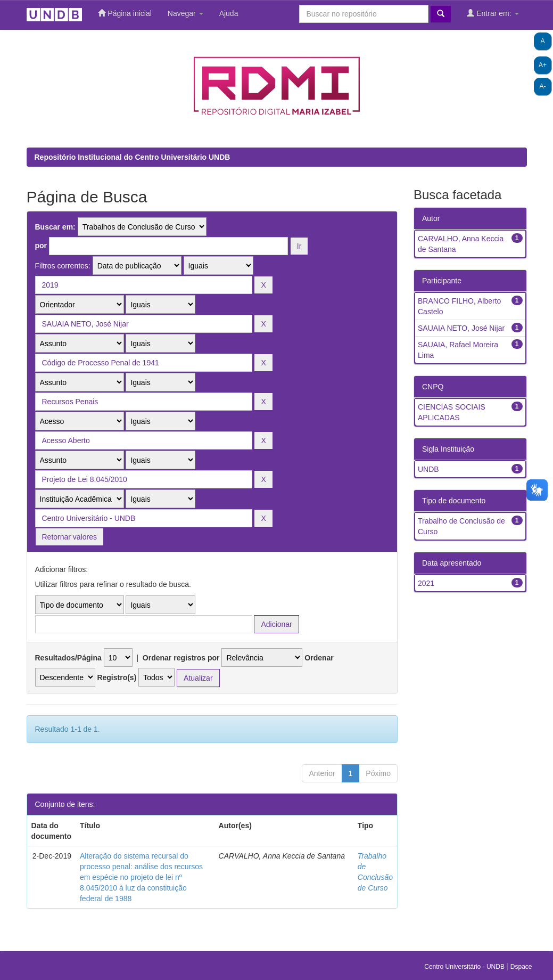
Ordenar (319, 658)
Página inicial (125, 13)
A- (543, 86)
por (41, 246)
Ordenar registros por (181, 658)
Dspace (521, 967)
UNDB (428, 469)
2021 (426, 583)
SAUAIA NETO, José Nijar (461, 328)
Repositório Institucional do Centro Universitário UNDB (133, 157)
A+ (543, 65)
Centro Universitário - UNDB (465, 967)
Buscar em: (55, 227)
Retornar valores (70, 537)
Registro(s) (117, 677)
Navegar (185, 13)
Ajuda (229, 13)
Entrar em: (493, 13)
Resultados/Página (68, 658)
